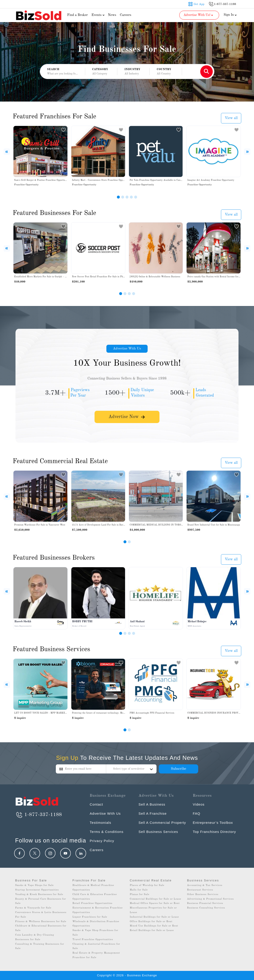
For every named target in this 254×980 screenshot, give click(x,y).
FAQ (196, 813)
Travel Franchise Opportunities (93, 940)
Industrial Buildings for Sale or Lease (154, 917)
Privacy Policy (102, 841)
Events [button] (98, 15)
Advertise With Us (127, 349)
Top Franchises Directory (214, 832)
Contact (96, 804)
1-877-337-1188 (39, 815)
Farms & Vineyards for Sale (33, 908)
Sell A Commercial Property (162, 823)
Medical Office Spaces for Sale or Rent (155, 903)
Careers (126, 15)
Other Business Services (203, 895)
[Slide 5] (136, 197)
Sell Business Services (158, 832)
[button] (101, 72)
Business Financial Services (205, 903)
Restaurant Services (200, 890)
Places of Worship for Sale (147, 885)
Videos (199, 804)
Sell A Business (152, 804)
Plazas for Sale (139, 895)
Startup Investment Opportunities (37, 890)
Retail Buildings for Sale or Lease (152, 930)
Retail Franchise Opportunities (92, 903)
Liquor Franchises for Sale (90, 917)
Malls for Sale (139, 890)
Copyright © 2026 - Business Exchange (127, 975)
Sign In (230, 15)
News (112, 15)
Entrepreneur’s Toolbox (213, 823)
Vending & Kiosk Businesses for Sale (39, 895)
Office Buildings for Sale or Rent (151, 922)
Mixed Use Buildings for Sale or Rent (154, 926)
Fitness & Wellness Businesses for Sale (41, 922)
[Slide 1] (118, 197)
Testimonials (101, 823)
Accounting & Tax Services (205, 885)
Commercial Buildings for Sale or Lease (155, 899)
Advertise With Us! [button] (199, 15)
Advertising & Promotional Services (210, 899)
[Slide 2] (123, 197)
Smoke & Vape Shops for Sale (35, 885)
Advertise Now (127, 418)
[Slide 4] (131, 197)
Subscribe (178, 769)
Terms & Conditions (107, 832)
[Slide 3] (127, 197)
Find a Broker (78, 15)
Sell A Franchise (153, 813)
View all (231, 118)
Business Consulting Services (206, 908)
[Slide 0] (125, 730)
